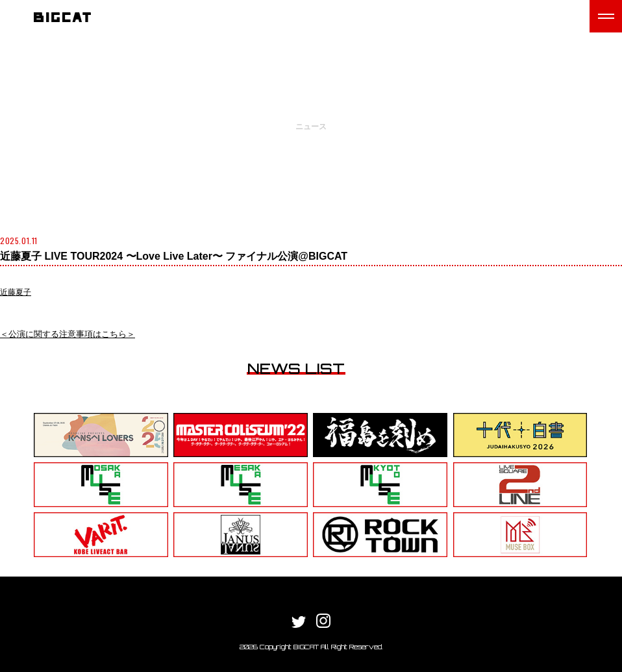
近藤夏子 (16, 292)
